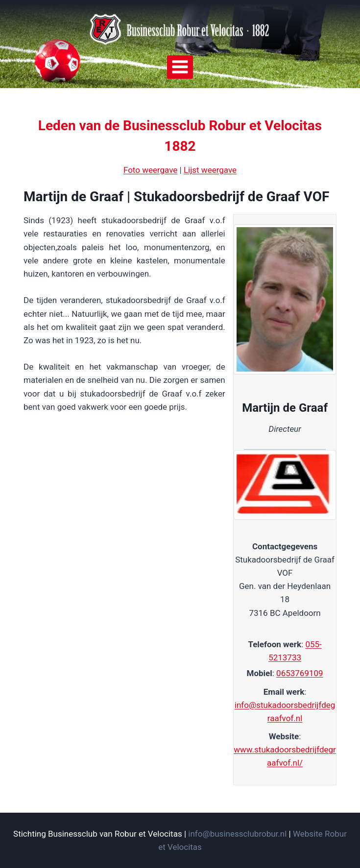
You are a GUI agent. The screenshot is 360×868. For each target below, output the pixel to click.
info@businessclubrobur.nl (237, 834)
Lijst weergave (210, 170)
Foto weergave (150, 170)
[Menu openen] (180, 67)
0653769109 (300, 673)
